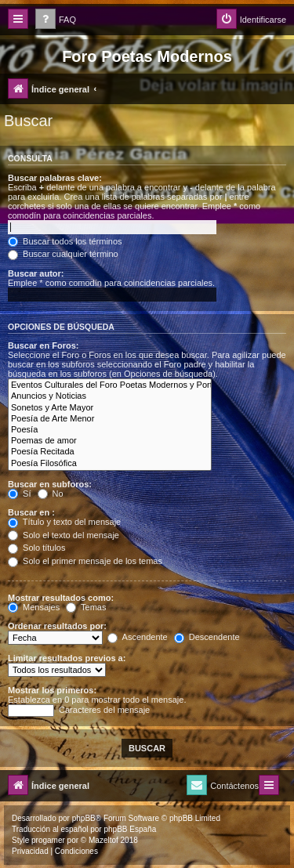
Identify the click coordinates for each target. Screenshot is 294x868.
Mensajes (34, 607)
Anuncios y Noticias (110, 396)
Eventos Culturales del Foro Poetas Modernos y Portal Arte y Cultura (110, 385)
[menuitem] (56, 20)
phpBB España (130, 829)
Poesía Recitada (110, 452)
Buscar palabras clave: (55, 178)
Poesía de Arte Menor (110, 419)
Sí (19, 494)
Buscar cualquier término (63, 254)
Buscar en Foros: (43, 345)
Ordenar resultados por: (57, 626)
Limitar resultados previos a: (67, 658)
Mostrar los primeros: (52, 690)
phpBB (84, 818)
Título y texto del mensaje (64, 522)
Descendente (207, 637)
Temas (86, 607)
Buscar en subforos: (50, 484)
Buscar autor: (36, 273)
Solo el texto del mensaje (64, 535)
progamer (48, 840)
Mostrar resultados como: (61, 598)
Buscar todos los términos (65, 241)
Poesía (110, 430)
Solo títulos (36, 548)
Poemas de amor (110, 441)
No (51, 494)
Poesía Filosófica (110, 464)
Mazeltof (103, 840)
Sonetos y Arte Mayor (110, 408)
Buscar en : (31, 512)
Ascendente (138, 637)
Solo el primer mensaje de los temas (85, 561)
